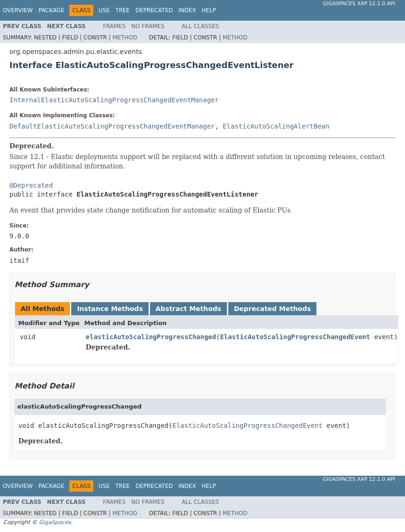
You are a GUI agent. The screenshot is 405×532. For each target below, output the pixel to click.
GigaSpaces (55, 522)
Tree (123, 10)
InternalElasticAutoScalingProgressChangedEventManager (114, 100)
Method (125, 38)
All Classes (200, 26)
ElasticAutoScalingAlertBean (276, 126)
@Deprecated (31, 185)
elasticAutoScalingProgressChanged (151, 337)
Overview (18, 10)
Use (104, 10)
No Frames (148, 26)
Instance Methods (110, 309)
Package (51, 10)
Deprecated (154, 10)
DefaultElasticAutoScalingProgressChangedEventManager (112, 126)
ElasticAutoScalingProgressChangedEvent (295, 337)
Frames (115, 26)
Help (209, 10)
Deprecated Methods (272, 309)
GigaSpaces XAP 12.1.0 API (359, 4)
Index (187, 10)
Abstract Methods (188, 309)
